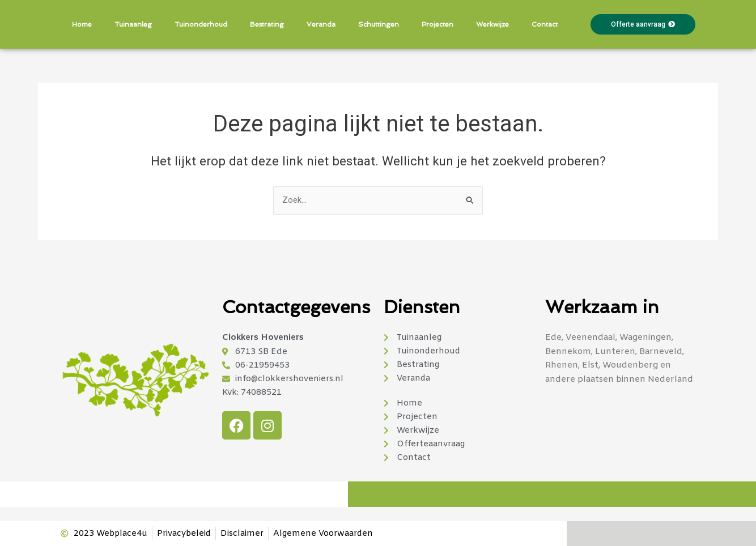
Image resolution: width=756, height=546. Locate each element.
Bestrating (267, 24)
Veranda (321, 24)
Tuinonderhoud (201, 24)
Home (82, 24)
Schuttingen (379, 24)
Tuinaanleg (133, 24)
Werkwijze (492, 24)
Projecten (438, 24)
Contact (545, 24)
